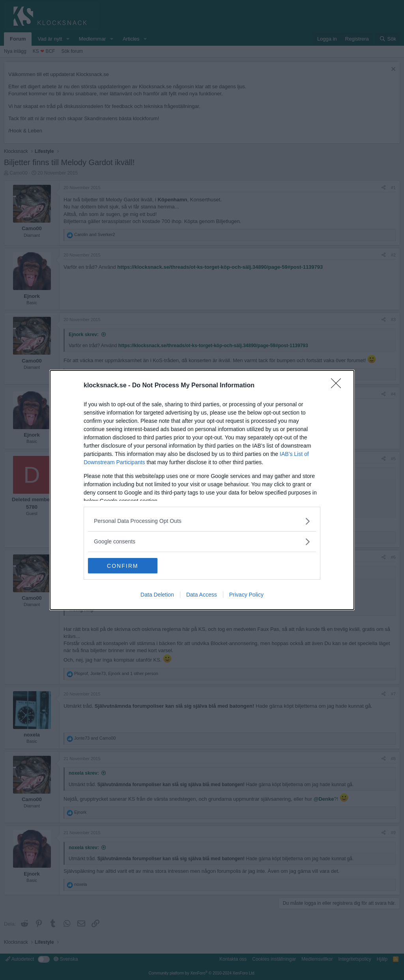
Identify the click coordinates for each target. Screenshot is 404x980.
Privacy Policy (246, 595)
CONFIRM (125, 565)
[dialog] (202, 490)
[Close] (339, 386)
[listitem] (202, 521)
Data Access (202, 595)
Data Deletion (157, 595)
